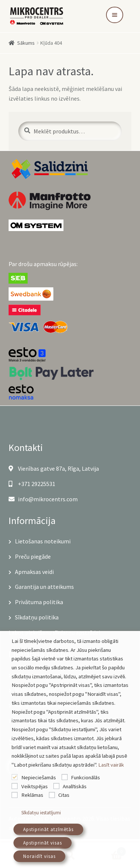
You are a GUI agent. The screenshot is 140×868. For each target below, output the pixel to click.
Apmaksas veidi (34, 572)
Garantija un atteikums (44, 587)
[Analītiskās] (56, 786)
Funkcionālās (85, 777)
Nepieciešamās (39, 777)
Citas (64, 795)
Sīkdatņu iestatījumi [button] (41, 813)
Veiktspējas (35, 786)
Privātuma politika (39, 602)
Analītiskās (75, 786)
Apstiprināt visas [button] (43, 843)
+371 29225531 (32, 484)
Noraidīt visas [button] (39, 856)
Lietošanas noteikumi (43, 541)
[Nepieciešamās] (15, 777)
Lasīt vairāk (111, 765)
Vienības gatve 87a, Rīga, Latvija (54, 468)
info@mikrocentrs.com (43, 499)
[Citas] (52, 795)
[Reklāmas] (15, 795)
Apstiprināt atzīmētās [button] (48, 829)
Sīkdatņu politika (37, 617)
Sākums (26, 43)
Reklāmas (32, 795)
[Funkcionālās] (65, 777)
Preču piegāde (33, 556)
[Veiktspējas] (15, 786)
